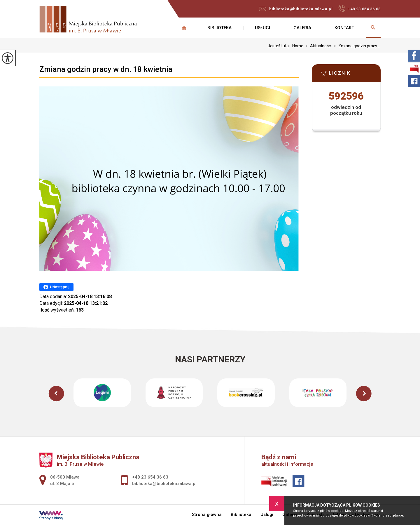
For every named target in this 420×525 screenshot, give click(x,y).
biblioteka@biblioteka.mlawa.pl (296, 9)
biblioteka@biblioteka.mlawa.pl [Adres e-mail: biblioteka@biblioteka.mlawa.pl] (164, 484)
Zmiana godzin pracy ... (356, 46)
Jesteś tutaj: (280, 46)
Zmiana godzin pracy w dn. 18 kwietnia (106, 69)
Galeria (302, 28)
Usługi (262, 28)
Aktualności (317, 46)
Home (298, 46)
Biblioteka (219, 28)
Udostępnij (56, 287)
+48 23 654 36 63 (359, 8)
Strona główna (184, 28)
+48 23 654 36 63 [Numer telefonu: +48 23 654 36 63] (150, 477)
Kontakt (344, 28)
